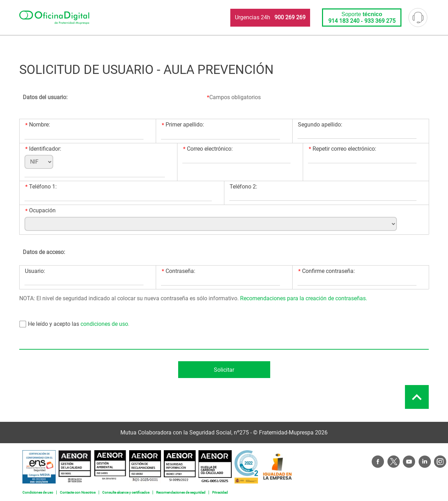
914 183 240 (344, 21)
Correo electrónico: (208, 149)
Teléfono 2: (243, 187)
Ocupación (40, 211)
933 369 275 (380, 21)
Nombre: (38, 125)
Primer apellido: (183, 125)
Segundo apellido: (320, 125)
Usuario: (35, 271)
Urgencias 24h (270, 17)
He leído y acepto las (54, 324)
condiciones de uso (104, 324)
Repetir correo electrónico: (342, 149)
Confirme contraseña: (327, 271)
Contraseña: (178, 271)
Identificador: (43, 149)
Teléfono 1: (41, 187)
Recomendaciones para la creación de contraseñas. (304, 298)
